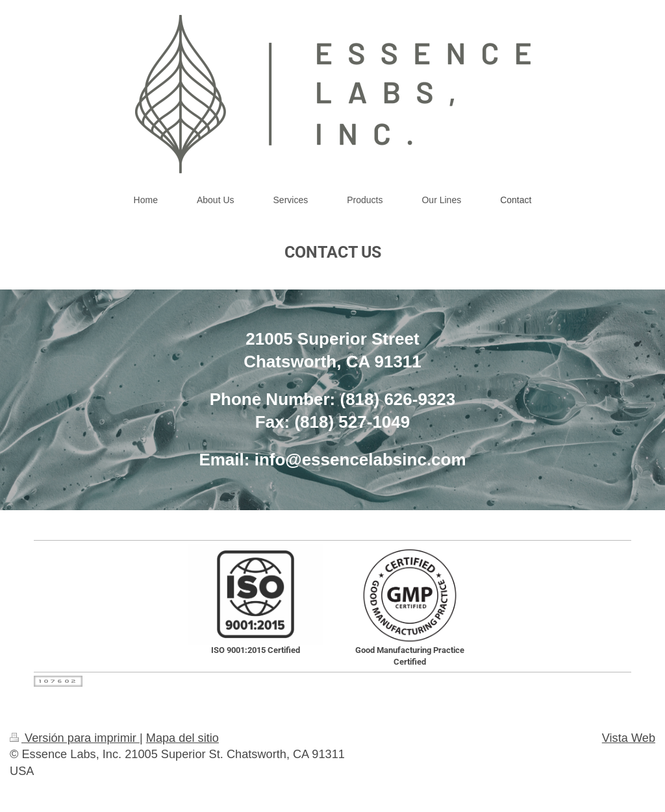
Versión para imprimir (75, 738)
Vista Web (629, 738)
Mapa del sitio (182, 738)
